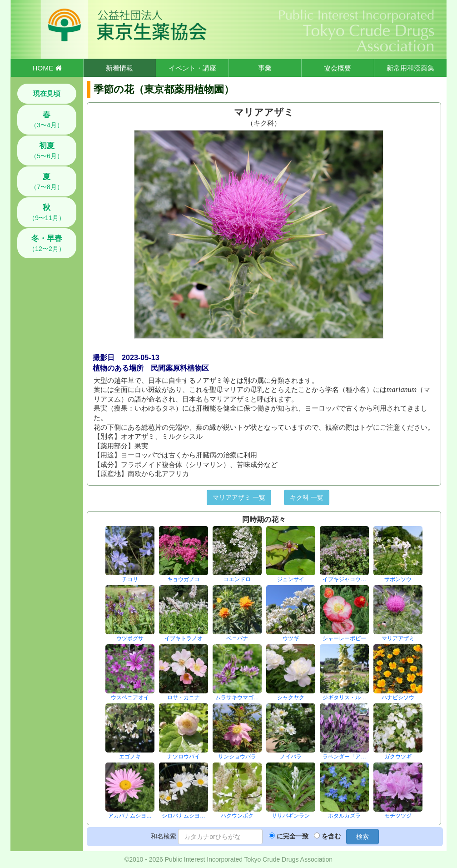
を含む (331, 836)
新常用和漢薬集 (410, 68)
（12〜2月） (47, 243)
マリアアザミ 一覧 (239, 497)
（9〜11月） (47, 212)
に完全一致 (293, 836)
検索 (363, 837)
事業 (265, 68)
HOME (47, 68)
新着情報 (119, 68)
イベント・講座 (192, 68)
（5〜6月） (47, 151)
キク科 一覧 (307, 497)
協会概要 (338, 68)
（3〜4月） (47, 120)
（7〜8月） (47, 181)
